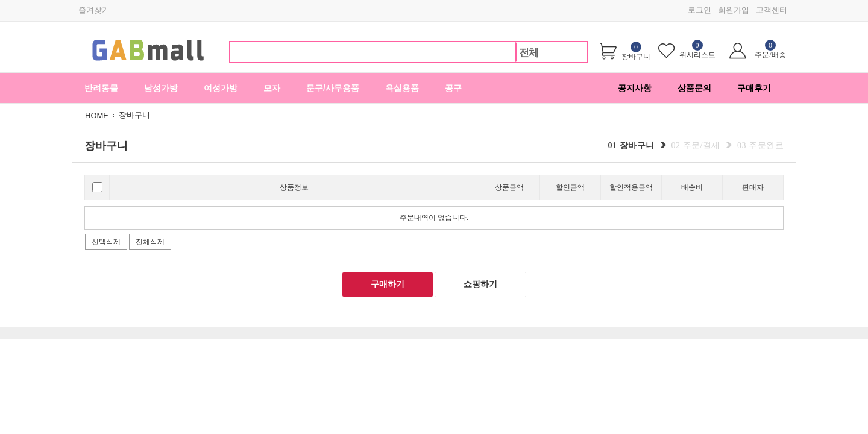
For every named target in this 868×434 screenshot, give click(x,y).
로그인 (700, 10)
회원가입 (734, 10)
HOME (97, 115)
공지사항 (635, 88)
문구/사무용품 (333, 88)
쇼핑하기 (480, 284)
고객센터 (772, 10)
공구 (453, 88)
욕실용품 (402, 88)
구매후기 (754, 88)
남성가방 (161, 88)
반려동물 (101, 88)
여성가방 (221, 88)
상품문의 (694, 88)
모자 (272, 88)
